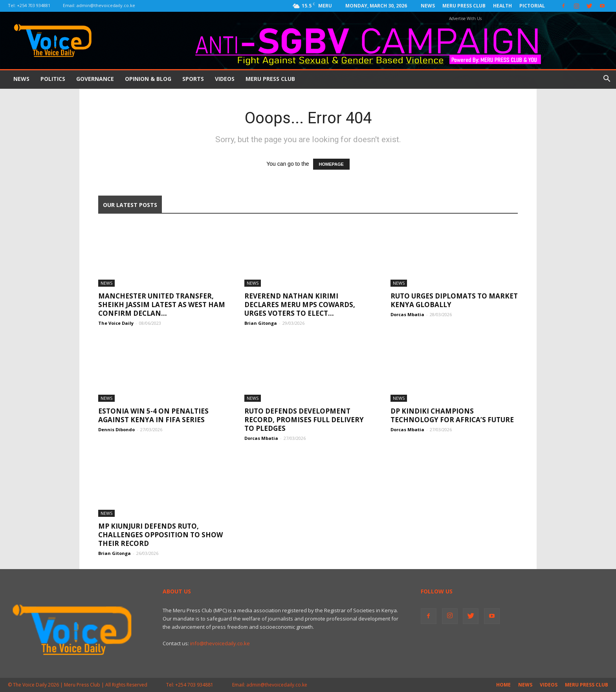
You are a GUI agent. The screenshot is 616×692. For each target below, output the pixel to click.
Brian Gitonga (261, 323)
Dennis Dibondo (116, 429)
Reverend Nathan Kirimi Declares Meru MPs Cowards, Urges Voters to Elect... (300, 305)
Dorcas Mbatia (407, 314)
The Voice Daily (116, 323)
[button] (607, 80)
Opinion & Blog (148, 79)
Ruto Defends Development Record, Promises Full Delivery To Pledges (304, 420)
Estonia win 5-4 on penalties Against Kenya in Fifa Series (153, 415)
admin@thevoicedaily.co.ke (106, 5)
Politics (53, 79)
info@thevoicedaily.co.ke (220, 643)
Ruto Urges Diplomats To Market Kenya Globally (454, 300)
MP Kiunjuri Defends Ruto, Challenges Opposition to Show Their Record (160, 535)
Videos (225, 79)
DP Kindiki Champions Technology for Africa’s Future (452, 415)
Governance (95, 79)
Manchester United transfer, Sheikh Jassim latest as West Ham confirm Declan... (162, 305)
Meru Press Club (464, 6)
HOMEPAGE (331, 164)
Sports (193, 79)
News (428, 6)
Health (502, 6)
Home (503, 685)
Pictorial (532, 6)
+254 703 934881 (34, 5)
